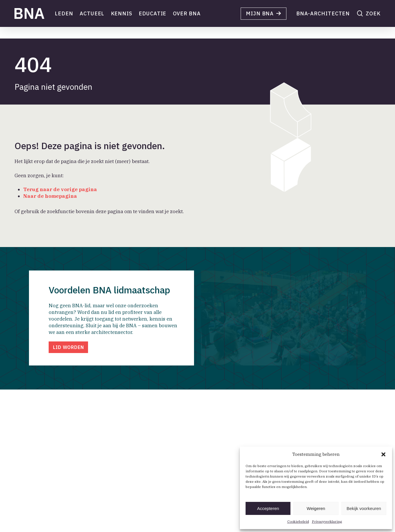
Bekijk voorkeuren (364, 508)
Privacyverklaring (327, 521)
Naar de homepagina (50, 196)
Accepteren (268, 508)
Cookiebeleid (298, 521)
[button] (383, 454)
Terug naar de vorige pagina (60, 189)
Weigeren (316, 508)
